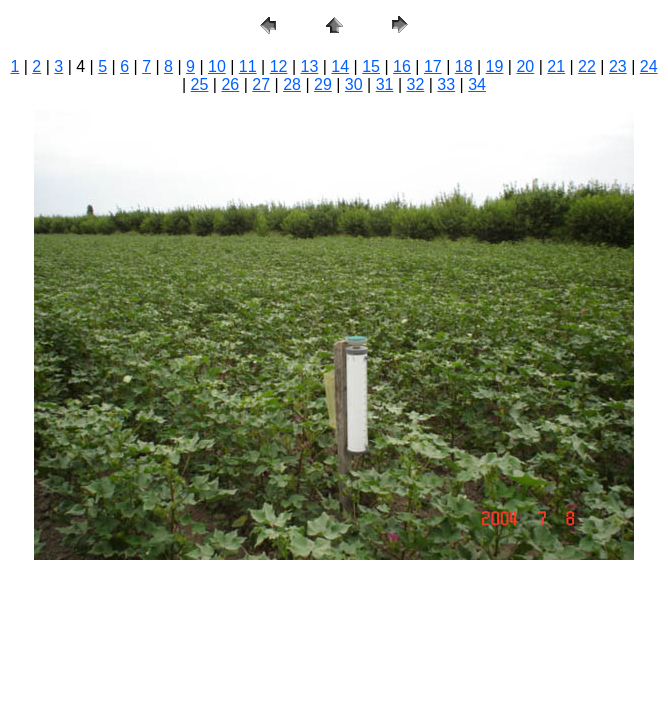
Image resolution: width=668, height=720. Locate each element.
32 (416, 84)
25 (200, 84)
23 (618, 66)
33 (446, 84)
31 (385, 84)
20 (525, 66)
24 (649, 66)
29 (323, 84)
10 (217, 66)
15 (371, 66)
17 (433, 66)
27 (261, 84)
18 (464, 66)
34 (477, 84)
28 (292, 84)
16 (402, 66)
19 (495, 66)
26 (230, 84)
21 (556, 66)
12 (279, 66)
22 (587, 66)
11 (248, 66)
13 (310, 66)
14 (340, 66)
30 (354, 84)
